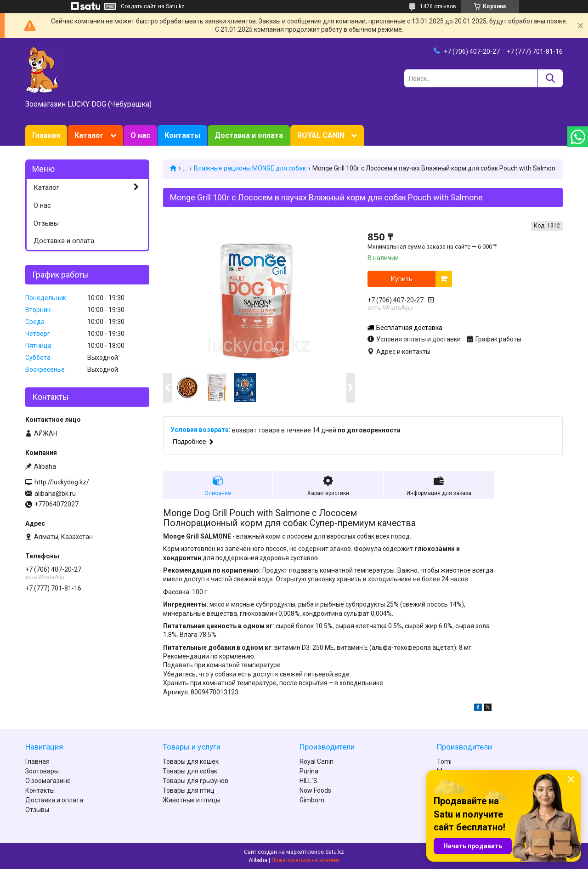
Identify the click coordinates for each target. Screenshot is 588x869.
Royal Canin (317, 761)
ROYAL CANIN (321, 135)
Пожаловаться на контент (305, 860)
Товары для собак (190, 771)
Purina (309, 771)
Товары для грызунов (195, 781)
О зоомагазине (48, 781)
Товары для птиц (189, 790)
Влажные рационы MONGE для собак (250, 168)
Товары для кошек (191, 761)
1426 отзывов (438, 6)
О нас (140, 135)
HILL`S (308, 781)
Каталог (89, 135)
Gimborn (312, 800)
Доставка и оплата (249, 135)
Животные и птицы (192, 800)
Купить (402, 279)
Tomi (444, 761)
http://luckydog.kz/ (62, 482)
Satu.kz (335, 852)
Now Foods (315, 790)
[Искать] (550, 78)
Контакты (182, 135)
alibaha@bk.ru (55, 494)
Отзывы (46, 223)
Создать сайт (138, 6)
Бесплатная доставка (409, 328)
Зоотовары (42, 771)
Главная (46, 135)
